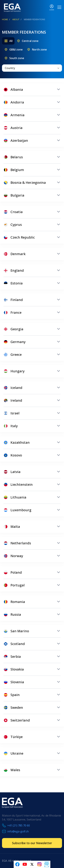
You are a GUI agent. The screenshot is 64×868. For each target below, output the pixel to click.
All (11, 41)
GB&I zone (16, 50)
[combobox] (32, 68)
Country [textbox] (10, 68)
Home (5, 19)
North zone (39, 50)
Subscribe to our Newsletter (32, 843)
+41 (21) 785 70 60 (19, 825)
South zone (17, 58)
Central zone (30, 41)
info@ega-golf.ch (18, 831)
